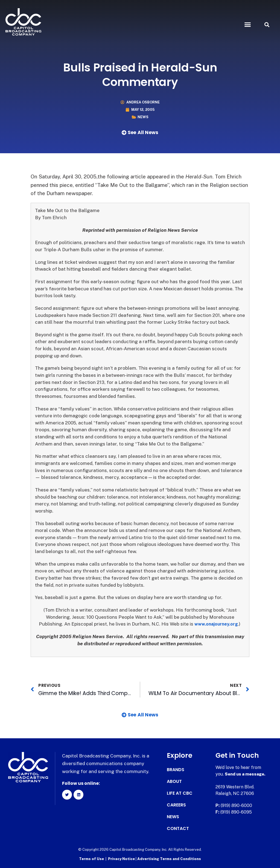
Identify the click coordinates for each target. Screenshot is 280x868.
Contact (178, 829)
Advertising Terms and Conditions (169, 859)
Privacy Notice (122, 859)
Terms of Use (91, 859)
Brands (176, 770)
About (174, 782)
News (143, 117)
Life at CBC (180, 793)
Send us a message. (246, 774)
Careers (176, 805)
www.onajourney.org (216, 624)
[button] (247, 25)
